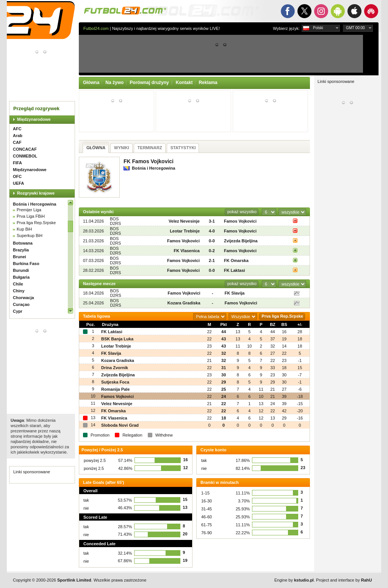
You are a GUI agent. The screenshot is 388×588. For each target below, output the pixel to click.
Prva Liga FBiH (31, 216)
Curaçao (21, 304)
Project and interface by (344, 580)
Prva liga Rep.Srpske (36, 223)
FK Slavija (235, 293)
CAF (17, 142)
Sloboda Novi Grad (120, 425)
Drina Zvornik (115, 368)
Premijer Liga (29, 210)
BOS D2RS (115, 221)
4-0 (212, 231)
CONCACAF (25, 149)
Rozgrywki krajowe (36, 193)
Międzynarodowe (34, 119)
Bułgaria (21, 277)
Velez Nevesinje (184, 221)
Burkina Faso (26, 264)
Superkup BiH (30, 236)
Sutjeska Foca (115, 382)
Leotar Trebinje (185, 231)
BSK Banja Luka (117, 339)
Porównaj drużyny (149, 83)
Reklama (208, 83)
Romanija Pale (115, 389)
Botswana (23, 243)
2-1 (212, 260)
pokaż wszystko (242, 212)
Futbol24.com (96, 28)
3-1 (212, 221)
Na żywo (114, 83)
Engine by (294, 580)
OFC (17, 176)
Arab (18, 136)
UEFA (18, 183)
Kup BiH (24, 229)
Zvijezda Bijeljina (241, 241)
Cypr (18, 311)
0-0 (212, 241)
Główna (91, 83)
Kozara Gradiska (184, 303)
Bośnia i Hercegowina (34, 204)
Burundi (21, 270)
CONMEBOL (25, 156)
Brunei (20, 257)
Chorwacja (23, 298)
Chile (18, 284)
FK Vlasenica (187, 251)
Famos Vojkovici (240, 221)
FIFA (17, 163)
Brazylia (21, 250)
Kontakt (184, 83)
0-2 (212, 251)
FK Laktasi (235, 270)
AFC (17, 129)
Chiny (19, 291)
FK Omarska (236, 260)
